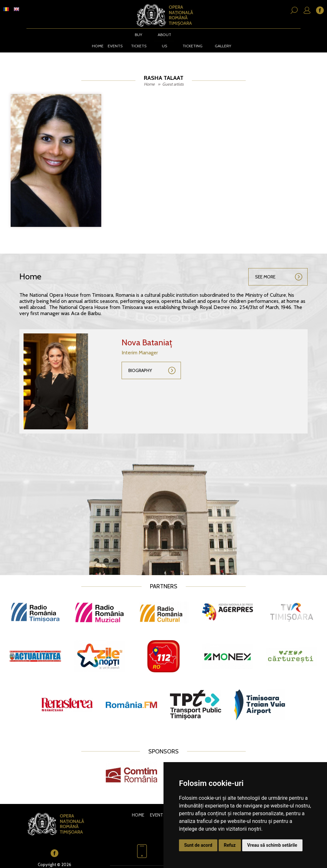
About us (163, 40)
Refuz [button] (230, 845)
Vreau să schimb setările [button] (272, 845)
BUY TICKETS (137, 40)
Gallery (223, 40)
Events (114, 40)
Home (96, 40)
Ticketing (192, 40)
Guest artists (173, 78)
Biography (140, 364)
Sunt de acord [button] (198, 845)
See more (265, 270)
